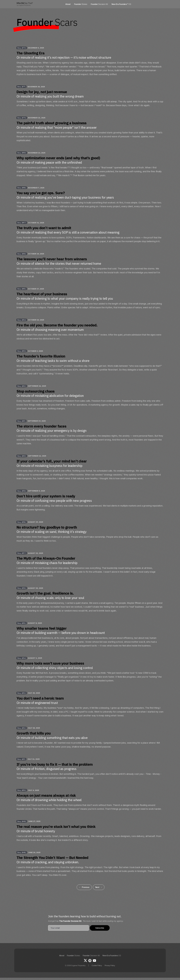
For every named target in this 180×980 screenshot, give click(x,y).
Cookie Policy (97, 965)
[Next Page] (99, 887)
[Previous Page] (84, 887)
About (68, 4)
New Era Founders (112, 956)
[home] (25, 4)
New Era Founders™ (121, 4)
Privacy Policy (110, 965)
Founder (81, 4)
